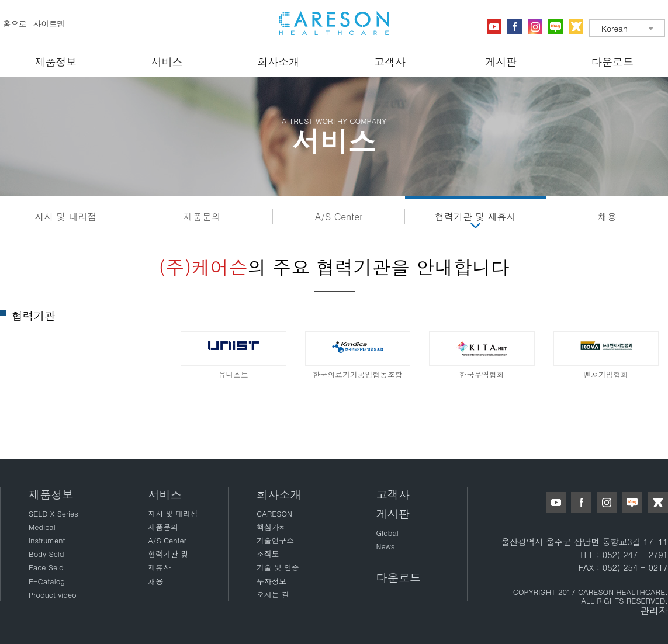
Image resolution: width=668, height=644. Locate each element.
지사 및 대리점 (66, 217)
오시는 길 (273, 595)
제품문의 (202, 217)
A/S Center (339, 217)
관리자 (654, 610)
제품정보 (56, 62)
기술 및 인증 (278, 567)
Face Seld (46, 567)
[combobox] (627, 28)
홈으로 (15, 24)
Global (387, 533)
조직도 (268, 554)
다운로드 (612, 62)
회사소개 (278, 62)
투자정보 (271, 581)
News (386, 546)
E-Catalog (47, 581)
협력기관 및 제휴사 (475, 217)
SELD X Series (53, 513)
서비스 (167, 62)
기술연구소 (275, 540)
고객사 (390, 62)
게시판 (501, 62)
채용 (607, 217)
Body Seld (46, 554)
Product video (53, 595)
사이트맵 (49, 24)
